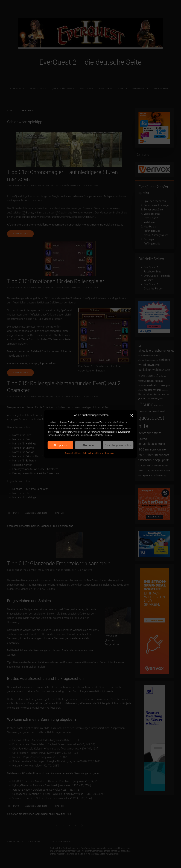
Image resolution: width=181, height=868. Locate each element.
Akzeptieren (60, 445)
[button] (132, 415)
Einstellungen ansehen (118, 445)
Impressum (111, 453)
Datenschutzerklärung (93, 453)
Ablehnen (88, 445)
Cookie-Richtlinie (73, 453)
